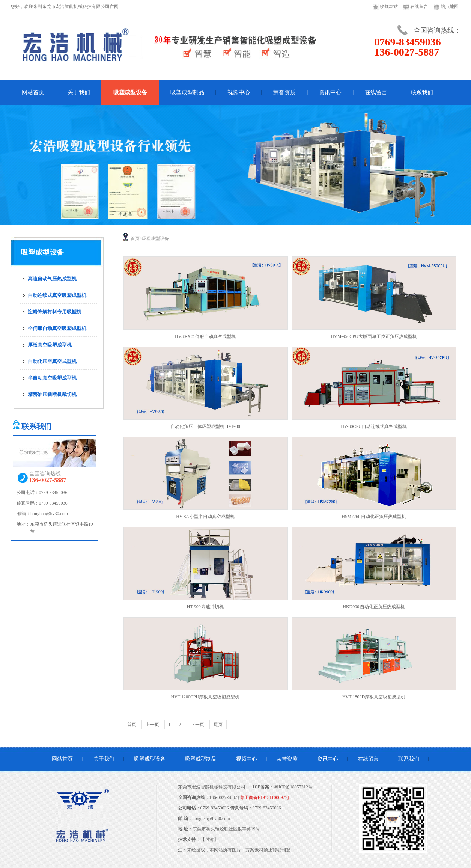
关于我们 (79, 92)
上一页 (152, 725)
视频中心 (239, 92)
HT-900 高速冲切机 (205, 607)
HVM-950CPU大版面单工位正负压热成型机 (374, 336)
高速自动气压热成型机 (52, 279)
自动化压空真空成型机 (52, 361)
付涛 (209, 839)
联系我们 (422, 92)
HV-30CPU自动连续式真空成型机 (374, 426)
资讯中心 (330, 92)
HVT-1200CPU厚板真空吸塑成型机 (205, 697)
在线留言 (376, 92)
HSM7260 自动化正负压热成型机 (374, 517)
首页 (135, 238)
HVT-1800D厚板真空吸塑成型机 (374, 697)
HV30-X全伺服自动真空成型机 (205, 336)
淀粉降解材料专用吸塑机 (55, 312)
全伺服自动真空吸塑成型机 (57, 328)
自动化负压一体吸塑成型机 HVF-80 (205, 426)
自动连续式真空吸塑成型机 (57, 295)
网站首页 (33, 92)
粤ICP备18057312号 (293, 787)
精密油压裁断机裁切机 (52, 394)
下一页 (197, 725)
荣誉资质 (284, 92)
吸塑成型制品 (187, 92)
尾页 (218, 725)
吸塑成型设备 (130, 92)
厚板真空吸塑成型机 (50, 345)
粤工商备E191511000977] (264, 797)
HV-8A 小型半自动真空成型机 (205, 517)
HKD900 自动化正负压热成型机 (374, 607)
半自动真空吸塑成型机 (52, 378)
